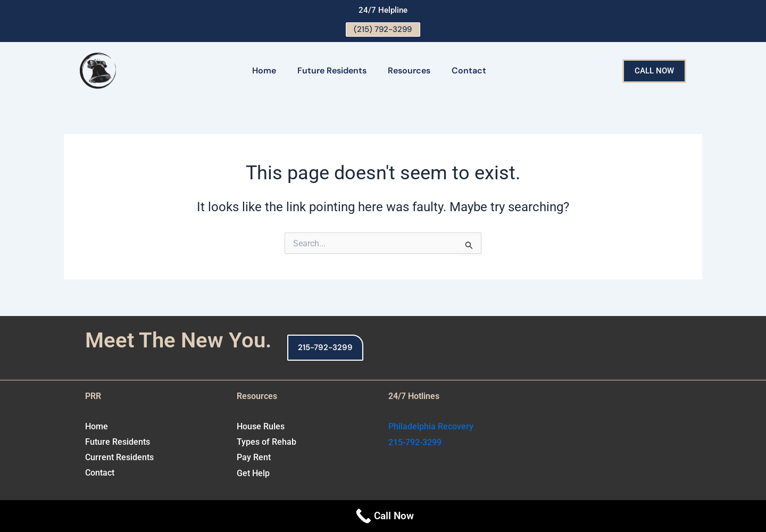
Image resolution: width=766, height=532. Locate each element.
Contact (469, 72)
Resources (409, 72)
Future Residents (332, 72)
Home (264, 72)
